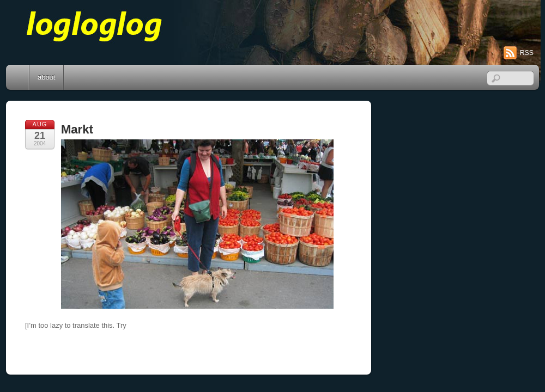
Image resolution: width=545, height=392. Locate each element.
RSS (527, 53)
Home (19, 77)
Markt (77, 129)
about (46, 77)
